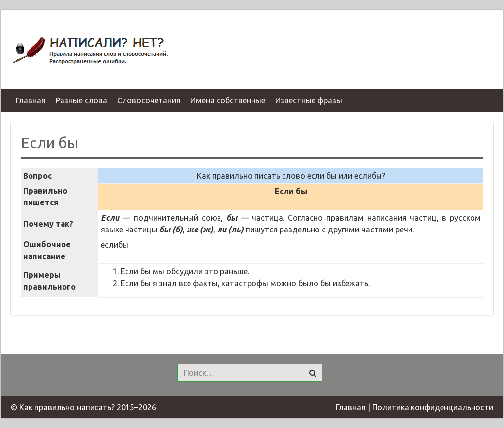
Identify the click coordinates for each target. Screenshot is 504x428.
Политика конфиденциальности (433, 407)
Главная (351, 407)
